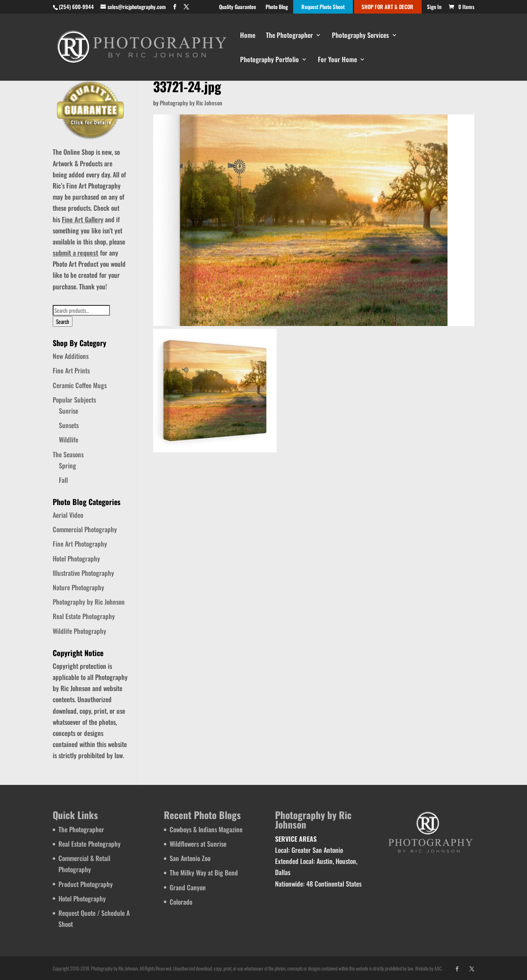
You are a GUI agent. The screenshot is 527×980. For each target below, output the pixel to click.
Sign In (434, 7)
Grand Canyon (188, 887)
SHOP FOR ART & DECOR (387, 7)
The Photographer (289, 36)
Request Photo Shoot (323, 7)
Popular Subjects (74, 400)
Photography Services (360, 36)
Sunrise (69, 411)
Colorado (181, 902)
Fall (63, 480)
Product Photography (86, 884)
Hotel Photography (76, 559)
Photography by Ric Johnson (191, 103)
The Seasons (68, 454)
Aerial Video (68, 515)
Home (248, 36)
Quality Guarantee (238, 7)
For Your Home (337, 60)
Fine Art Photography (80, 544)
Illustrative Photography (83, 573)
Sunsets (69, 425)
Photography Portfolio (269, 60)
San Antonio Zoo (190, 858)
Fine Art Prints (71, 370)
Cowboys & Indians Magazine (206, 829)
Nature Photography (78, 587)
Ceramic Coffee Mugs (80, 385)
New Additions (71, 356)
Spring (68, 466)
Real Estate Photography (84, 616)
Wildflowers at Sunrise (198, 844)
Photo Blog (277, 7)
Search (63, 321)
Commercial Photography (85, 529)
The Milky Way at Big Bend (204, 873)
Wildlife (69, 440)
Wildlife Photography (79, 631)
